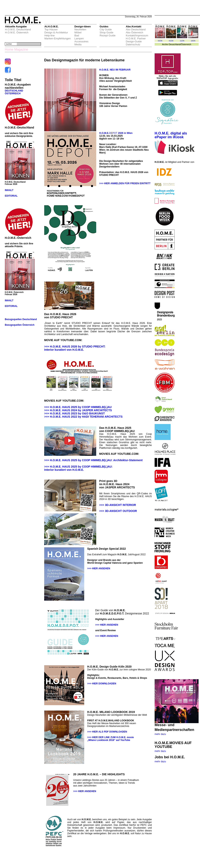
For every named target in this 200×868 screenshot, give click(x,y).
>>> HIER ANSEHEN (99, 568)
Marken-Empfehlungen (58, 38)
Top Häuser (51, 29)
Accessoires (81, 41)
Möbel (78, 32)
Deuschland (175, 44)
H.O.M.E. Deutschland (18, 29)
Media (78, 44)
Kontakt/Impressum (137, 35)
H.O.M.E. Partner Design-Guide (136, 40)
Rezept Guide (108, 35)
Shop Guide (106, 32)
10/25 (193, 41)
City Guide (106, 29)
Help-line (49, 35)
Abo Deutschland (136, 29)
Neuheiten (80, 29)
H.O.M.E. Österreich (17, 32)
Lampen (79, 38)
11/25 (182, 41)
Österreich (186, 44)
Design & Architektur (56, 32)
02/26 (160, 41)
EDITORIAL (11, 196)
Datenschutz (133, 44)
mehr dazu (160, 734)
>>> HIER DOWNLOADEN (102, 684)
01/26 (171, 41)
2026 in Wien (125, 133)
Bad (77, 35)
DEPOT (113, 133)
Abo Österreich (134, 32)
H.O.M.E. (104, 133)
